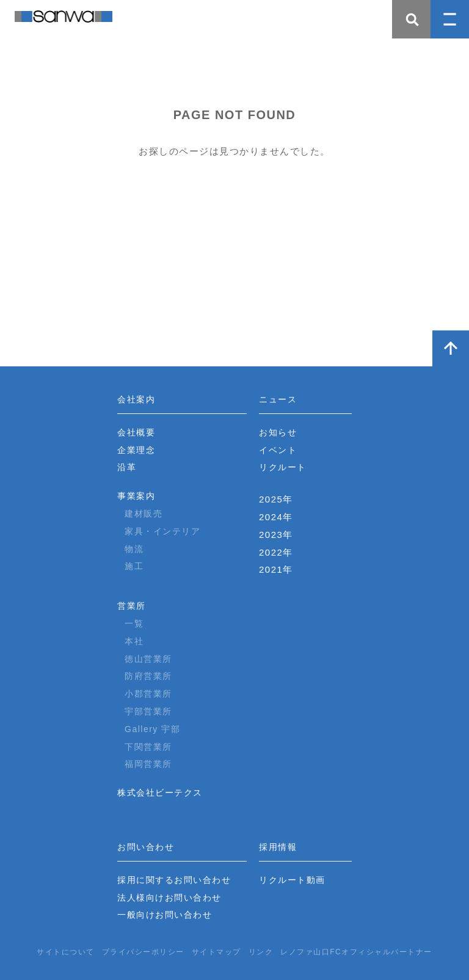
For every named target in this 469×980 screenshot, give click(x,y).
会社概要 (136, 432)
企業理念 (136, 450)
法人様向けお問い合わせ (169, 898)
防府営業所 (148, 676)
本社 (134, 641)
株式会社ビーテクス (160, 793)
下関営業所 (148, 747)
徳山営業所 (148, 659)
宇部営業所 (148, 711)
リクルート (283, 467)
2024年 (276, 517)
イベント (278, 450)
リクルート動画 (292, 880)
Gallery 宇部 (152, 729)
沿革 (127, 467)
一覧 (134, 623)
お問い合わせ (146, 847)
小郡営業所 (148, 694)
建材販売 (144, 514)
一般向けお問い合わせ (165, 915)
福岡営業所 (148, 764)
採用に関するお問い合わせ (174, 880)
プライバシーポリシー (143, 952)
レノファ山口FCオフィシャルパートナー (356, 952)
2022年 (276, 552)
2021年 (276, 569)
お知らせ (278, 432)
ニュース (278, 399)
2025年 (276, 499)
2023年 (276, 535)
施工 (134, 566)
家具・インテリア (162, 531)
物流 (134, 549)
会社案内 (136, 399)
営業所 (132, 606)
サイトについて (66, 952)
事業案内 (136, 496)
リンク (261, 952)
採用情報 (278, 847)
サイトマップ (216, 952)
